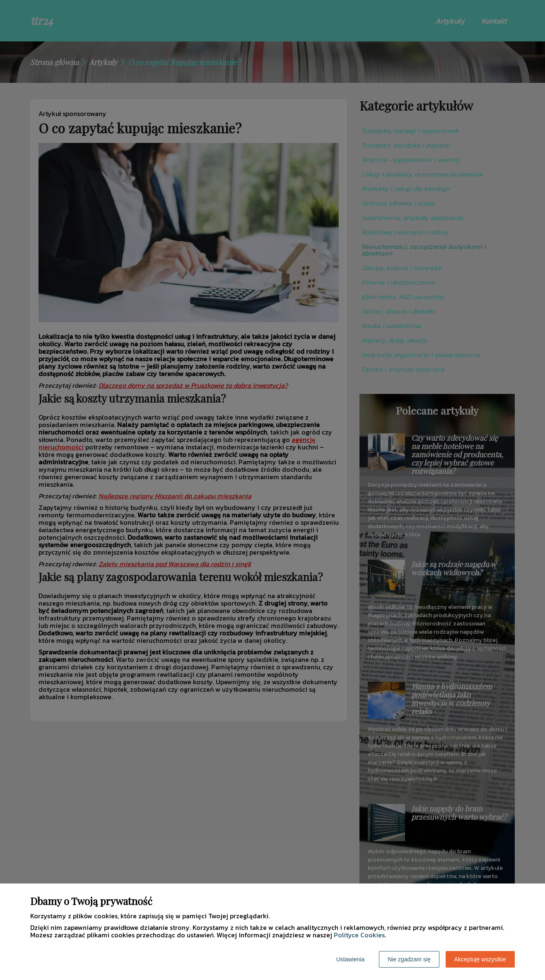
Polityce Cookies (359, 935)
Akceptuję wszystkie (480, 959)
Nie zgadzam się (409, 959)
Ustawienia (350, 959)
